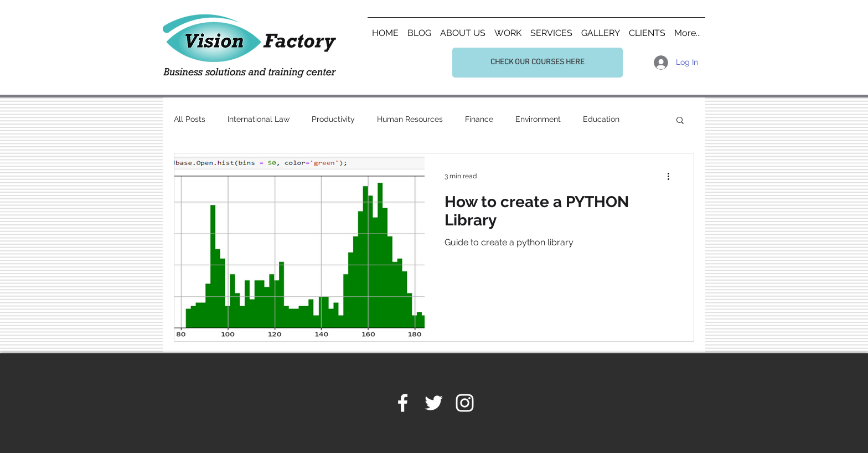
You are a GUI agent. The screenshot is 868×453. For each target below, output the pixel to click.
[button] (680, 121)
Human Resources (410, 119)
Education (601, 119)
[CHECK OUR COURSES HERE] (538, 63)
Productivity (333, 119)
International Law (259, 119)
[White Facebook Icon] (403, 403)
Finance (479, 119)
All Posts (190, 119)
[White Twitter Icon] (434, 403)
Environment (538, 119)
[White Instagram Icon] (465, 403)
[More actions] (672, 176)
